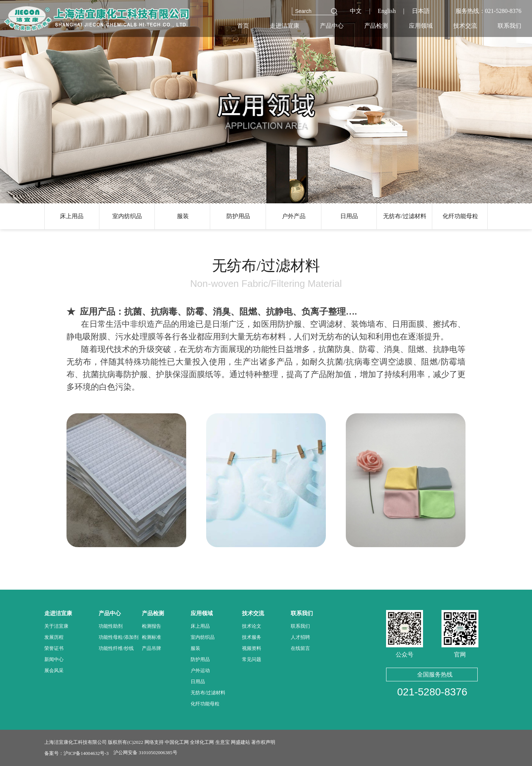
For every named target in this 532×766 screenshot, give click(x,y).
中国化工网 (177, 742)
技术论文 (252, 626)
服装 (183, 216)
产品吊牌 (151, 648)
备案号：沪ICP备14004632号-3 (76, 753)
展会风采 (54, 670)
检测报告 (151, 626)
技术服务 (252, 637)
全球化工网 (202, 742)
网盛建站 (241, 742)
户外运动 (200, 670)
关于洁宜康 (56, 626)
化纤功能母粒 (460, 216)
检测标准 (151, 637)
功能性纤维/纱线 (116, 648)
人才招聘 (300, 637)
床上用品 (72, 216)
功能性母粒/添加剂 (119, 637)
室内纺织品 (127, 216)
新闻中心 (54, 659)
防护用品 (238, 216)
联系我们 (300, 626)
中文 (356, 11)
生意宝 (223, 742)
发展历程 (54, 637)
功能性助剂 (111, 626)
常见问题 (252, 659)
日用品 (349, 216)
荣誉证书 (54, 648)
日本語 (421, 11)
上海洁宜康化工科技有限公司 (76, 742)
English (387, 11)
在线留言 (300, 648)
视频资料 (252, 648)
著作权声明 (263, 742)
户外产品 (294, 216)
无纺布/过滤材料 (405, 216)
